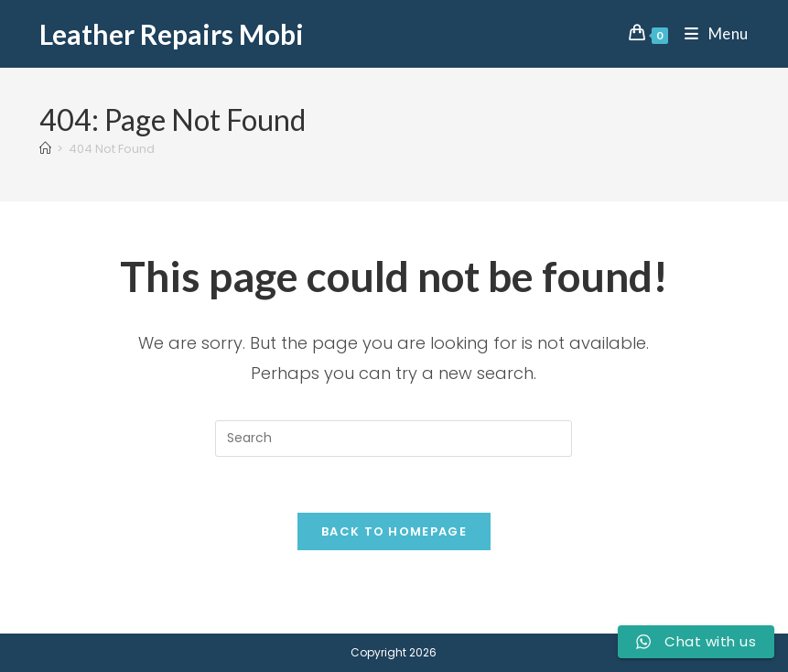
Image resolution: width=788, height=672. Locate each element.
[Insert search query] (394, 439)
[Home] (45, 149)
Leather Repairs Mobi (172, 34)
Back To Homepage (394, 531)
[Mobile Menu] (710, 33)
